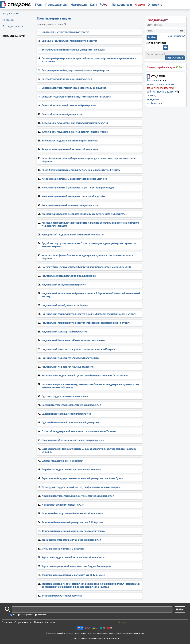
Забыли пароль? (176, 36)
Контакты (50, 622)
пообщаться (154, 103)
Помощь (38, 622)
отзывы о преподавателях (160, 84)
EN (88, 628)
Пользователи (122, 5)
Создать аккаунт (175, 58)
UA (95, 628)
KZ (102, 628)
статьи (151, 95)
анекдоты (153, 99)
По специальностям (13, 26)
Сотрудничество (23, 622)
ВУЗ (15, 615)
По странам (8, 20)
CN (110, 628)
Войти (152, 37)
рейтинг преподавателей (162, 92)
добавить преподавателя (160, 88)
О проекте (7, 622)
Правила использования (107, 638)
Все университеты (12, 14)
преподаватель (27, 615)
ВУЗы (38, 5)
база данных (153, 80)
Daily (93, 5)
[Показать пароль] (182, 31)
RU (80, 628)
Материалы (79, 5)
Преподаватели (56, 5)
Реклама (122, 622)
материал (42, 615)
